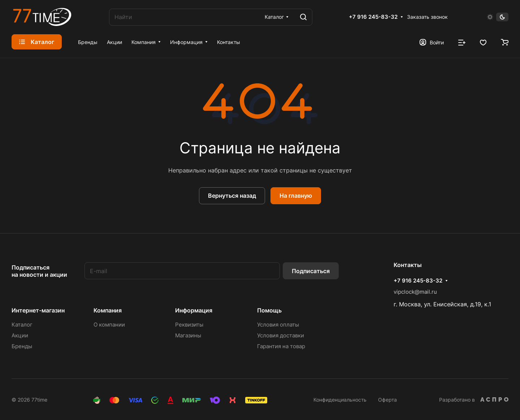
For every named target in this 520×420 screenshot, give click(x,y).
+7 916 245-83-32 (373, 17)
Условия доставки (281, 335)
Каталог (22, 325)
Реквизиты (189, 325)
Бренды (22, 346)
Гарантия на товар (281, 346)
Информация (194, 310)
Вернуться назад (232, 196)
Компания (108, 310)
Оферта (387, 400)
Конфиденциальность (340, 400)
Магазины (188, 335)
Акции (20, 335)
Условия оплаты (278, 325)
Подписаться (311, 271)
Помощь (269, 310)
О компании (109, 325)
